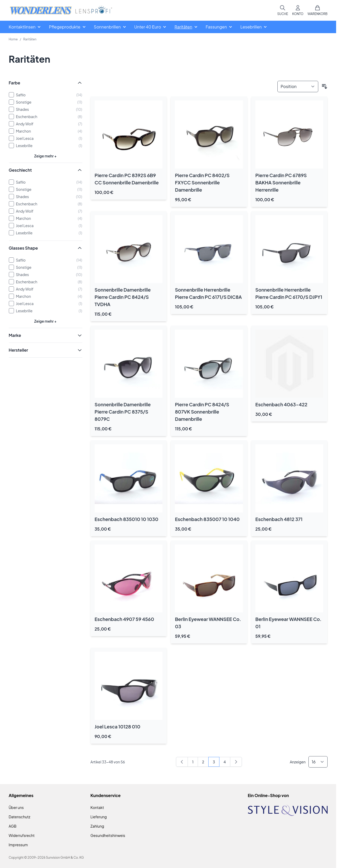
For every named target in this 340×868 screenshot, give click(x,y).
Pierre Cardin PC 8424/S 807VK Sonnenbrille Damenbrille (202, 412)
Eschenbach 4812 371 (279, 519)
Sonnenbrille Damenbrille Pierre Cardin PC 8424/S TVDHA (123, 297)
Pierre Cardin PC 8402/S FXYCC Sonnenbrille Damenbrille (202, 182)
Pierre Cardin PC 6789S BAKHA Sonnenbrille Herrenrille (281, 182)
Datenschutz (20, 817)
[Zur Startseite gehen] (61, 10)
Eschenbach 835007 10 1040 (207, 519)
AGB (13, 826)
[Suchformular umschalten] (283, 10)
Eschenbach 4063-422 (281, 404)
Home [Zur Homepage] (13, 39)
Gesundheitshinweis (108, 835)
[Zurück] (182, 762)
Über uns (16, 807)
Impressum (18, 845)
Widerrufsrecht (22, 835)
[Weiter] (236, 762)
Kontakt (97, 807)
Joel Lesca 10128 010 (118, 726)
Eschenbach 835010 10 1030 (127, 519)
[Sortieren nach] (298, 86)
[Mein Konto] (298, 10)
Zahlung (97, 826)
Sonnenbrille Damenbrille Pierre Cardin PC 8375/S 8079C (123, 412)
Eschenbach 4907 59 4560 (124, 619)
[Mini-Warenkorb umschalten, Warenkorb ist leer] (317, 10)
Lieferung (99, 817)
